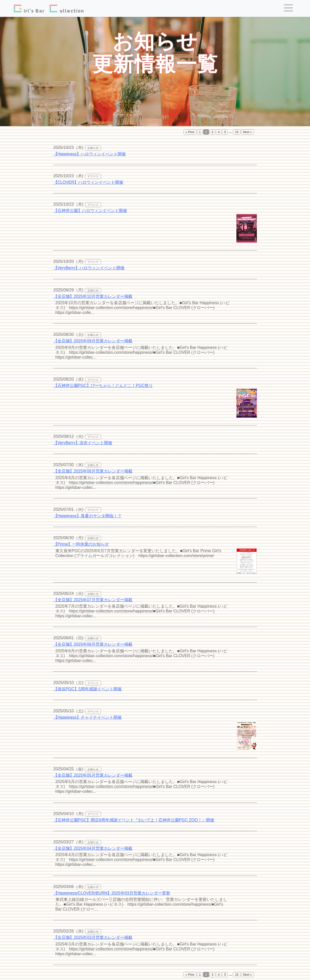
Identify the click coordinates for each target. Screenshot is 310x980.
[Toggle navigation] (290, 8)
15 (237, 132)
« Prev (190, 132)
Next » (248, 132)
